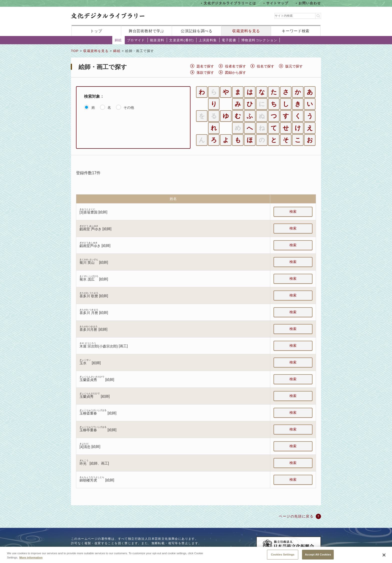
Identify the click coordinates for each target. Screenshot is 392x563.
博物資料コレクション (259, 40)
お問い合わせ (310, 3)
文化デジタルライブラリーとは (230, 3)
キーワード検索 (296, 31)
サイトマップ (277, 3)
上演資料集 (208, 40)
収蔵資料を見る (246, 31)
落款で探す (205, 72)
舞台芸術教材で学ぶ (147, 31)
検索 (293, 211)
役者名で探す (235, 66)
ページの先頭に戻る (296, 516)
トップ (96, 31)
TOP (75, 51)
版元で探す (294, 66)
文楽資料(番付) (181, 40)
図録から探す (235, 72)
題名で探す (205, 66)
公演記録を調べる (197, 31)
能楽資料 (157, 40)
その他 (129, 107)
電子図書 (229, 40)
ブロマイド (136, 40)
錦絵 (118, 40)
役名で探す (265, 66)
